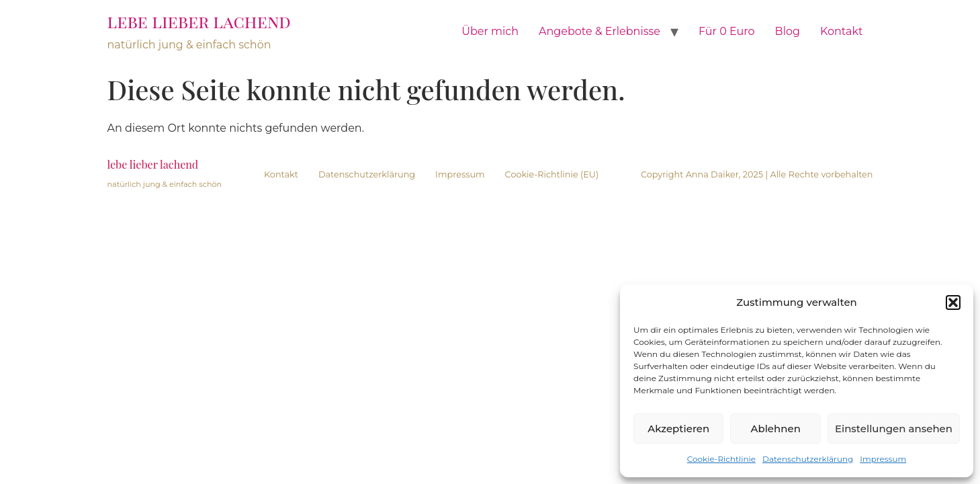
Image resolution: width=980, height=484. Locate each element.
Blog (788, 31)
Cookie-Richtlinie (721, 459)
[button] (953, 302)
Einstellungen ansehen (894, 429)
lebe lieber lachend (199, 21)
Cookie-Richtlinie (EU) (552, 174)
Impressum (883, 459)
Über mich (490, 31)
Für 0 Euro (727, 31)
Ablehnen (775, 429)
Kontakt (842, 31)
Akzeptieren (678, 429)
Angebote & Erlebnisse (599, 31)
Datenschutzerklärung (808, 459)
